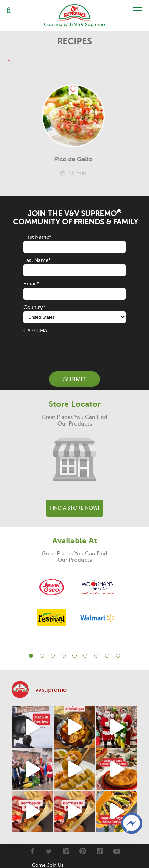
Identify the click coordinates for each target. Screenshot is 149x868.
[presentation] (75, 348)
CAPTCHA (35, 331)
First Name (37, 237)
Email (31, 284)
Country (34, 307)
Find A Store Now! (75, 508)
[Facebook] (32, 851)
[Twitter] (49, 851)
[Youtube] (117, 851)
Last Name (37, 260)
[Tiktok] (100, 851)
